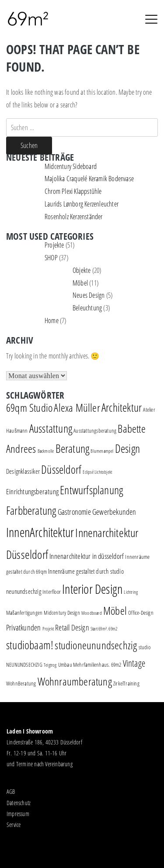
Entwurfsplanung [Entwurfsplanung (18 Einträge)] (91, 490)
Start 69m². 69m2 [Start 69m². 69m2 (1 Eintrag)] (104, 629)
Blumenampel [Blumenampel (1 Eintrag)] (102, 451)
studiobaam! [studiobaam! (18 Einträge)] (30, 645)
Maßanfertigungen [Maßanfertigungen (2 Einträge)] (24, 613)
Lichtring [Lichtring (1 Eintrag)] (131, 592)
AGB (11, 791)
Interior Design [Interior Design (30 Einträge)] (92, 589)
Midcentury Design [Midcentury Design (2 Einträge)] (62, 613)
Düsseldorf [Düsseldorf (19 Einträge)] (61, 469)
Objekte (82, 270)
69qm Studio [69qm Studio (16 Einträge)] (29, 407)
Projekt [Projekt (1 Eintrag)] (48, 629)
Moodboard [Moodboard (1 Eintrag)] (92, 613)
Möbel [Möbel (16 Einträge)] (115, 610)
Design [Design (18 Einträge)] (127, 448)
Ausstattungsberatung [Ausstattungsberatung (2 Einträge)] (95, 431)
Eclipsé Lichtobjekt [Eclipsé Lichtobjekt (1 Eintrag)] (97, 472)
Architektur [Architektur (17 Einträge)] (122, 408)
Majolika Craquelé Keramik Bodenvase (89, 179)
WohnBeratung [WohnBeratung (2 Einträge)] (21, 683)
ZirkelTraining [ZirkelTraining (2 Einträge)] (126, 683)
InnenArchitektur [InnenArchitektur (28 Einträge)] (40, 532)
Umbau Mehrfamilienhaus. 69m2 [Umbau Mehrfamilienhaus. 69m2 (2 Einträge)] (90, 665)
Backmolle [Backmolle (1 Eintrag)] (46, 451)
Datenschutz (19, 803)
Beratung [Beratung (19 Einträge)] (73, 448)
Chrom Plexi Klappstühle (73, 191)
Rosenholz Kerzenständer (74, 217)
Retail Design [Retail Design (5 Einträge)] (72, 627)
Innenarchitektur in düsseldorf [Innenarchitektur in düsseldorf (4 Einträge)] (87, 556)
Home (52, 320)
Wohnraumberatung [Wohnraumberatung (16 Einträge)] (75, 681)
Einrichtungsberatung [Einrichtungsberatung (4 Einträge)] (32, 491)
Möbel (80, 283)
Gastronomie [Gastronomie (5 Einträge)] (74, 512)
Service (14, 825)
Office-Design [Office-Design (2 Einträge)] (141, 613)
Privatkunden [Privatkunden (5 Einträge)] (23, 627)
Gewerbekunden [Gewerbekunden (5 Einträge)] (114, 512)
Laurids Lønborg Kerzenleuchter (82, 204)
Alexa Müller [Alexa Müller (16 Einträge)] (77, 407)
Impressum (18, 814)
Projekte (54, 245)
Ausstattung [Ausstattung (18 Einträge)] (51, 428)
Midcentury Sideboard (71, 166)
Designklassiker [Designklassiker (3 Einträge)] (23, 471)
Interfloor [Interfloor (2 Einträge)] (52, 592)
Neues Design (89, 295)
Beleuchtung (87, 308)
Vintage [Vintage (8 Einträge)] (134, 663)
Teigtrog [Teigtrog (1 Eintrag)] (50, 665)
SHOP (51, 258)
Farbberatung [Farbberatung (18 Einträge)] (31, 510)
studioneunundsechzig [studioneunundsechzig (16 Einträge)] (96, 645)
